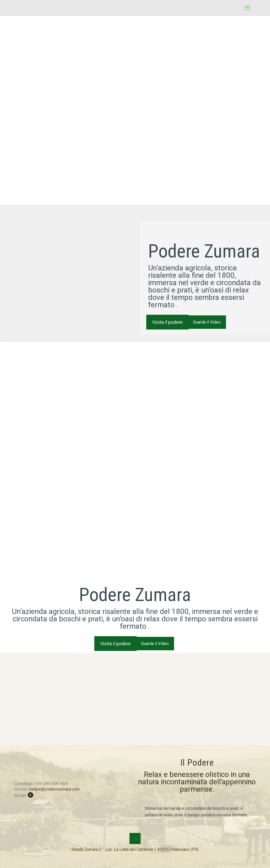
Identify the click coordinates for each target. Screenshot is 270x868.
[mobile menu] (247, 8)
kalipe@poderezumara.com (55, 789)
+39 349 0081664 (51, 784)
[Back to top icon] (135, 839)
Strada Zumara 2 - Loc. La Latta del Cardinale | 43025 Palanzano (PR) (135, 849)
